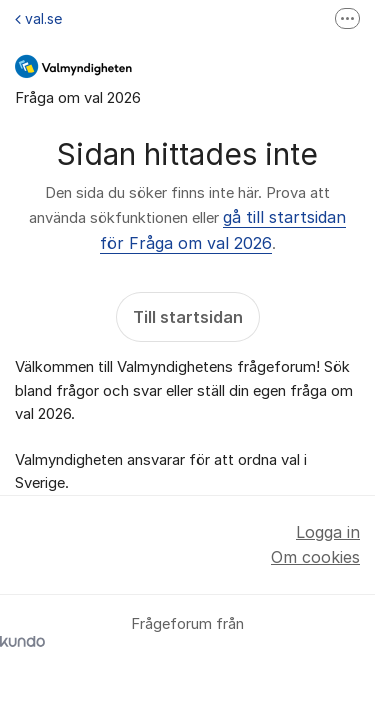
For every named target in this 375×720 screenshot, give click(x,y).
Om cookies (315, 557)
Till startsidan (188, 317)
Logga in (328, 532)
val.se (38, 18)
